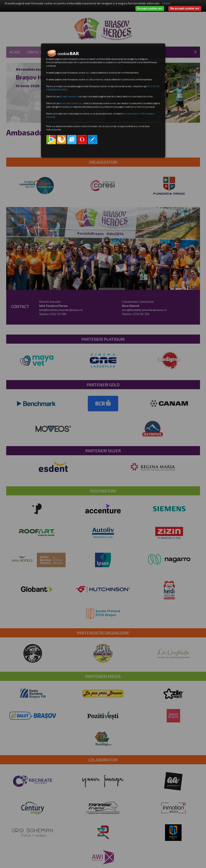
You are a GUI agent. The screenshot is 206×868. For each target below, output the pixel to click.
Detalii (166, 3)
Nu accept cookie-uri (185, 8)
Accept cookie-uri (150, 8)
